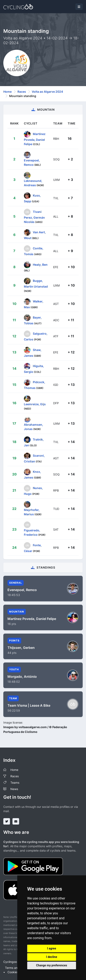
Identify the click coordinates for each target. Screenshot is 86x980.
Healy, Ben (40, 265)
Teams (15, 783)
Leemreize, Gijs (35, 404)
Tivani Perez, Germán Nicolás (34, 217)
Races (22, 92)
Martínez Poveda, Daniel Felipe (35, 139)
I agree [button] (52, 948)
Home (7, 92)
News (14, 789)
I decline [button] (52, 957)
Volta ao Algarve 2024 (47, 92)
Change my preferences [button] (52, 965)
